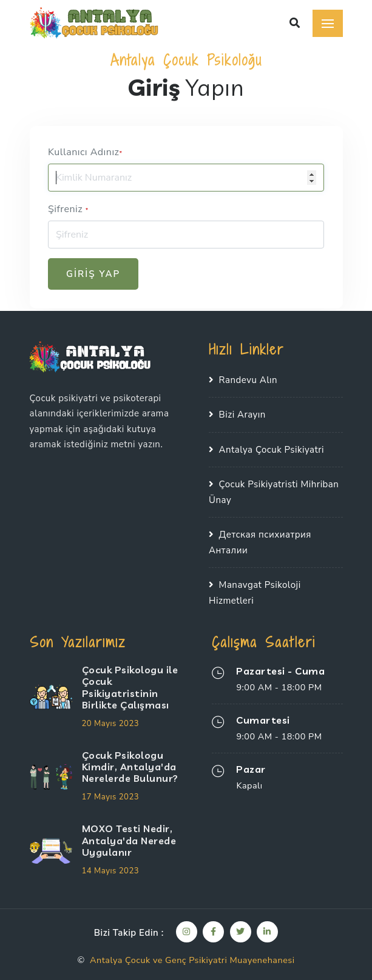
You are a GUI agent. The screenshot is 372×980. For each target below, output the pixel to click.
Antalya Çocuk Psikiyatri (272, 450)
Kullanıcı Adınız (85, 152)
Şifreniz (68, 209)
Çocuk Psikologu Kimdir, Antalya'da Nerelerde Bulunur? (130, 767)
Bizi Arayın (242, 415)
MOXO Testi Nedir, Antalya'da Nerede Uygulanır (129, 840)
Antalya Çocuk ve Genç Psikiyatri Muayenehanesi (192, 960)
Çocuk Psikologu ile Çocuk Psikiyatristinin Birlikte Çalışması (130, 687)
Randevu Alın (248, 380)
